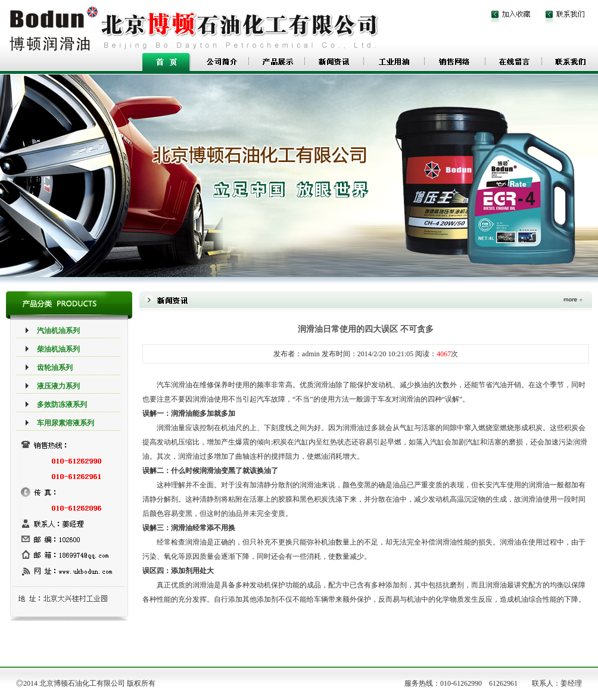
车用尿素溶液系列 (66, 423)
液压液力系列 (58, 386)
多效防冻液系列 (62, 405)
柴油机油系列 (58, 349)
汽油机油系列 (58, 331)
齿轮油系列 (55, 368)
